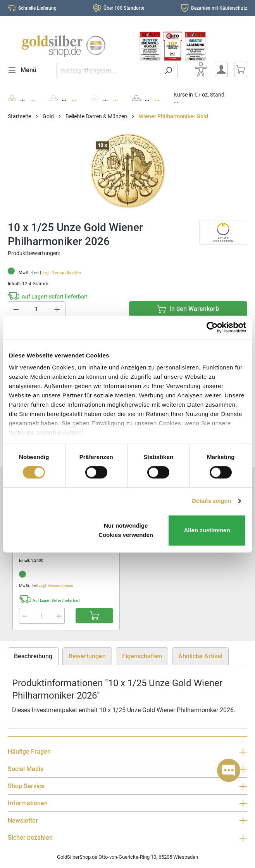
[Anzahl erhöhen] (57, 309)
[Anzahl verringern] (16, 309)
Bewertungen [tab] (87, 656)
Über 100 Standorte (124, 8)
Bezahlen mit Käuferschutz (219, 8)
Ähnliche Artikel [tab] (200, 656)
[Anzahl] (37, 309)
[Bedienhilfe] (201, 69)
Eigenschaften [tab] (142, 656)
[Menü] (24, 70)
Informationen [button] (127, 803)
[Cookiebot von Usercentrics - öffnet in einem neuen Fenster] (212, 327)
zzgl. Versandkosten (62, 273)
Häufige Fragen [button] (127, 752)
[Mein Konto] (221, 69)
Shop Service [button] (127, 786)
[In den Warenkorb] (188, 309)
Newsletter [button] (127, 821)
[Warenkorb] (241, 69)
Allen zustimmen (207, 530)
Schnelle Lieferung (37, 8)
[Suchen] (168, 71)
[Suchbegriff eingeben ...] (108, 71)
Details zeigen (211, 501)
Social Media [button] (127, 769)
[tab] (33, 656)
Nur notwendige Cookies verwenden (126, 530)
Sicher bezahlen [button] (127, 838)
